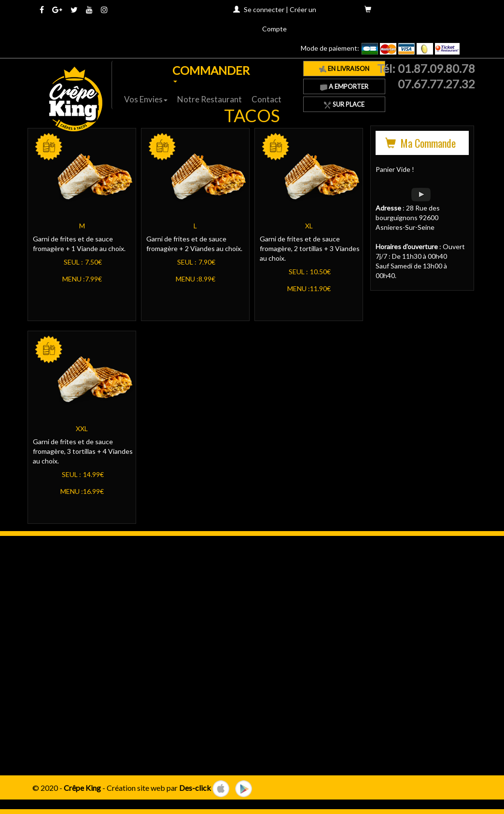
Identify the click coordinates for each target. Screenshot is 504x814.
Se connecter (264, 9)
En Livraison (344, 69)
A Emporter (344, 86)
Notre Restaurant (210, 99)
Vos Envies (146, 99)
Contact (266, 99)
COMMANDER (211, 73)
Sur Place (344, 104)
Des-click (195, 787)
